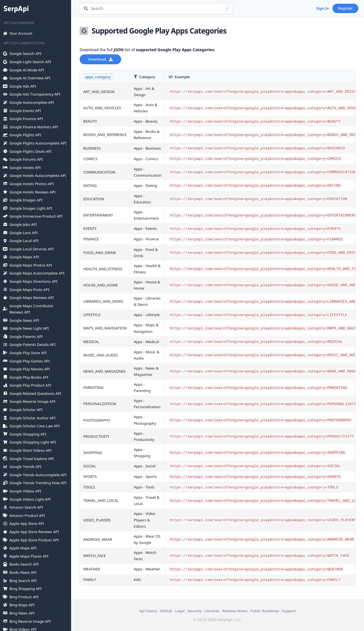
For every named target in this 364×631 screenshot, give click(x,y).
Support (289, 611)
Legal (180, 611)
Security (195, 611)
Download (100, 59)
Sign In (323, 8)
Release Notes (235, 611)
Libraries (212, 611)
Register (346, 8)
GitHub (166, 611)
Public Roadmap (264, 611)
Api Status (148, 611)
